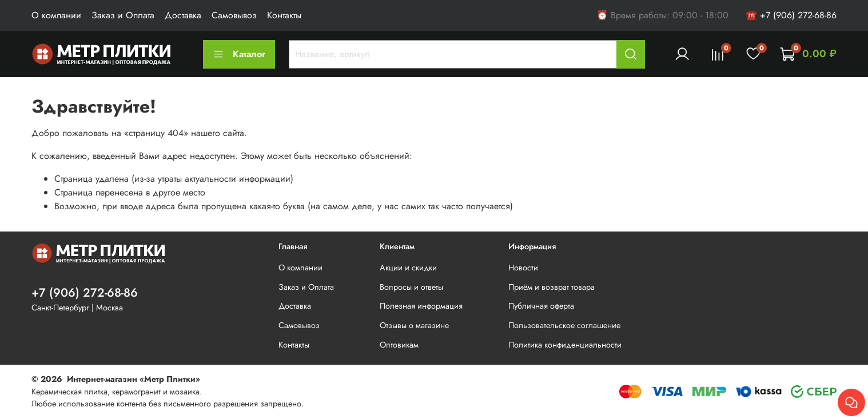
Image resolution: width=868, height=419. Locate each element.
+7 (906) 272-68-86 (85, 293)
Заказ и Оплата (123, 15)
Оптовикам (399, 345)
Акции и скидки (408, 268)
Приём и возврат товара (552, 287)
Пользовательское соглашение (564, 325)
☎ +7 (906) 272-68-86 (791, 15)
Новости (523, 268)
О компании (56, 15)
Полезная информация (421, 306)
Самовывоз (234, 15)
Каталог (239, 54)
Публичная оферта (541, 306)
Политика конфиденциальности (565, 345)
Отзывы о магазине (414, 325)
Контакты (284, 15)
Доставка (183, 15)
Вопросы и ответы (411, 287)
